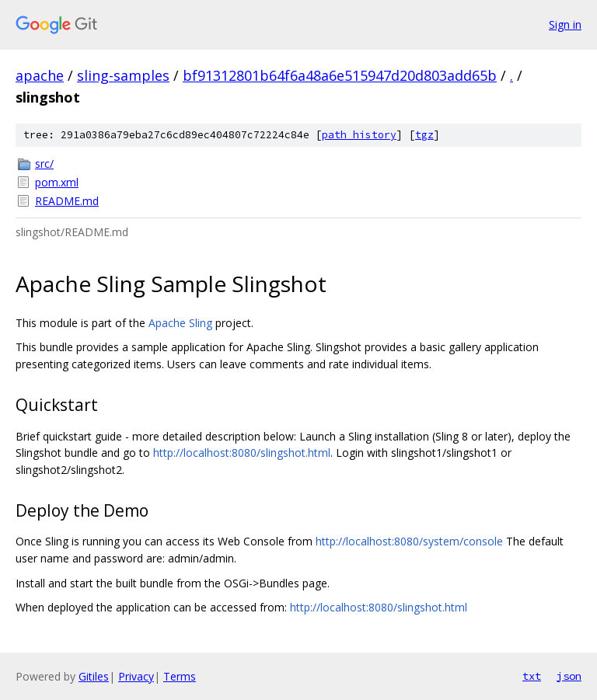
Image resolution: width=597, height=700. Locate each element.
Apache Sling (180, 323)
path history (359, 135)
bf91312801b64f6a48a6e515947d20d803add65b (340, 75)
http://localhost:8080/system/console (409, 541)
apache (40, 75)
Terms (180, 676)
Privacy (136, 676)
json (569, 676)
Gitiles (94, 676)
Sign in (565, 24)
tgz (424, 135)
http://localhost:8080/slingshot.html (242, 453)
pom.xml (57, 182)
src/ (44, 164)
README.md (67, 201)
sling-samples (123, 75)
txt (532, 676)
